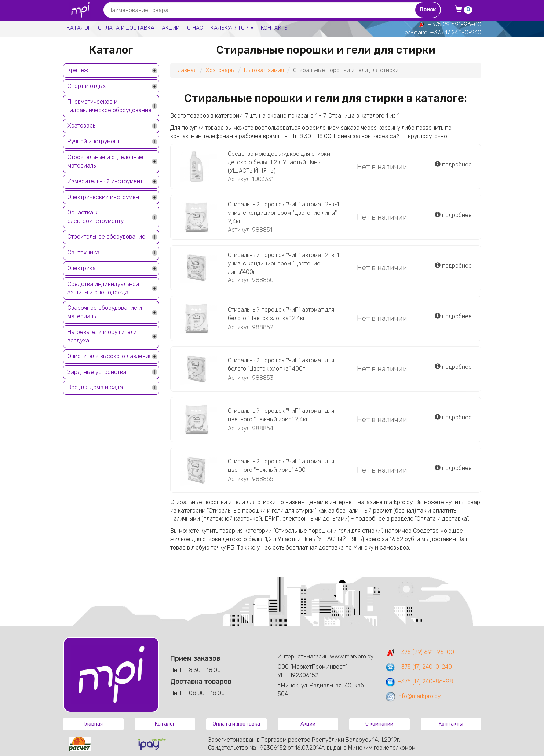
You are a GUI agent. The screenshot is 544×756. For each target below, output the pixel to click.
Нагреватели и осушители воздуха (102, 336)
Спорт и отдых (87, 86)
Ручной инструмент (94, 141)
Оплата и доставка (126, 28)
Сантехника (83, 252)
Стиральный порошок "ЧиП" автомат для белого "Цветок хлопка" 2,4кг (281, 314)
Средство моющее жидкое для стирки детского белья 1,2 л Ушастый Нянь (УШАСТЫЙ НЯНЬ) (279, 162)
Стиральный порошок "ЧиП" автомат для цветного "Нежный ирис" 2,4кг (281, 415)
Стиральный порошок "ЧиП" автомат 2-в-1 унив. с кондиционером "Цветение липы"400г (283, 263)
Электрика (82, 268)
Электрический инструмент (105, 197)
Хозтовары (82, 126)
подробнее (453, 164)
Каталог (79, 28)
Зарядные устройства (97, 372)
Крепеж (78, 70)
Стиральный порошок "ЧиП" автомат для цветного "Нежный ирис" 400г (281, 466)
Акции (171, 28)
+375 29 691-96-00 (454, 24)
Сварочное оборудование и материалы (105, 312)
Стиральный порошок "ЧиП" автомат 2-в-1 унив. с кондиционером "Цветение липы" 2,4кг (283, 213)
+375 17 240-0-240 (456, 32)
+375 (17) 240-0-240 (418, 667)
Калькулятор (232, 28)
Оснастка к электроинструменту (96, 217)
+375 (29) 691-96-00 (419, 652)
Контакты (275, 28)
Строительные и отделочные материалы (105, 161)
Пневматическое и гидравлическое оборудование (109, 106)
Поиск (428, 10)
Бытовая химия (264, 70)
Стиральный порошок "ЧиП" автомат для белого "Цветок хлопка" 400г (281, 364)
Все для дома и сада (95, 387)
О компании (379, 724)
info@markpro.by (413, 696)
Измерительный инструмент (105, 181)
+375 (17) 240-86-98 (419, 681)
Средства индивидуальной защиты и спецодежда (103, 288)
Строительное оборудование (106, 237)
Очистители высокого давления (110, 356)
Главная (186, 70)
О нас (195, 28)
